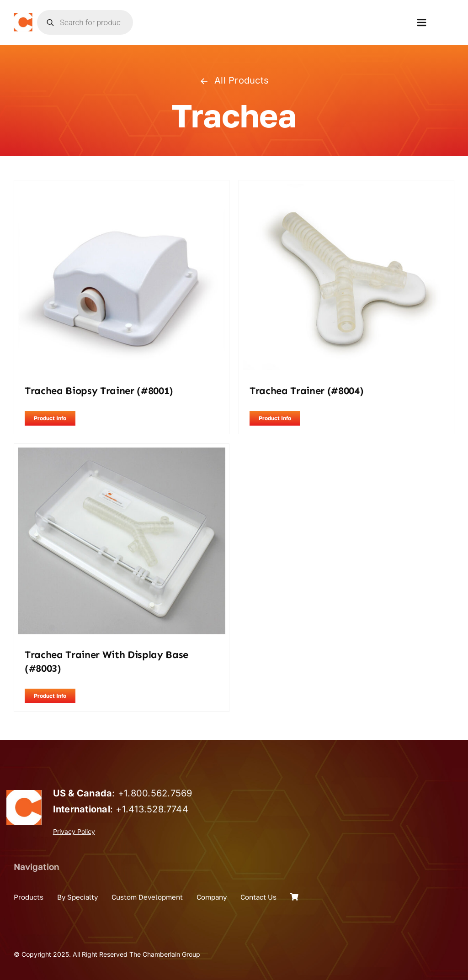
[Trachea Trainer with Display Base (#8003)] (122, 453)
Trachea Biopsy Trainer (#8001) (99, 391)
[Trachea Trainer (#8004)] (346, 190)
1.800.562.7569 (158, 793)
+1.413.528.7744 (152, 809)
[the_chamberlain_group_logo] (23, 17)
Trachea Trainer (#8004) (306, 391)
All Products (234, 80)
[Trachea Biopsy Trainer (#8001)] (122, 190)
